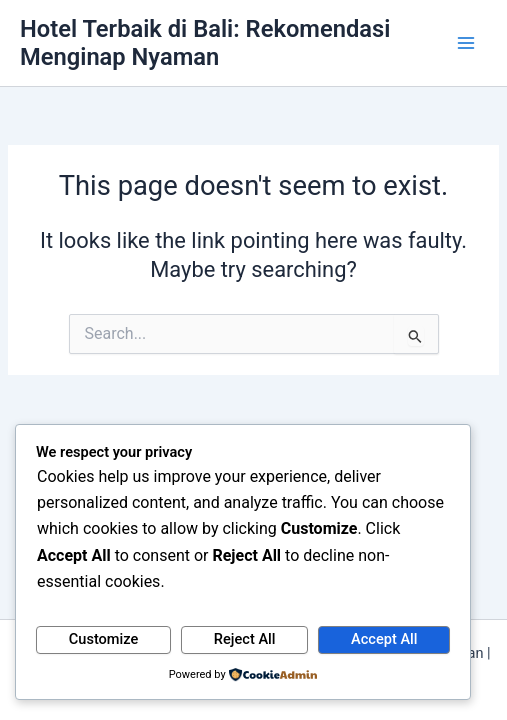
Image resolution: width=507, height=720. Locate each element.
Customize (104, 639)
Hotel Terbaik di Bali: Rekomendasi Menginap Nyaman (205, 43)
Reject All (245, 639)
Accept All (384, 639)
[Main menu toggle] (466, 43)
